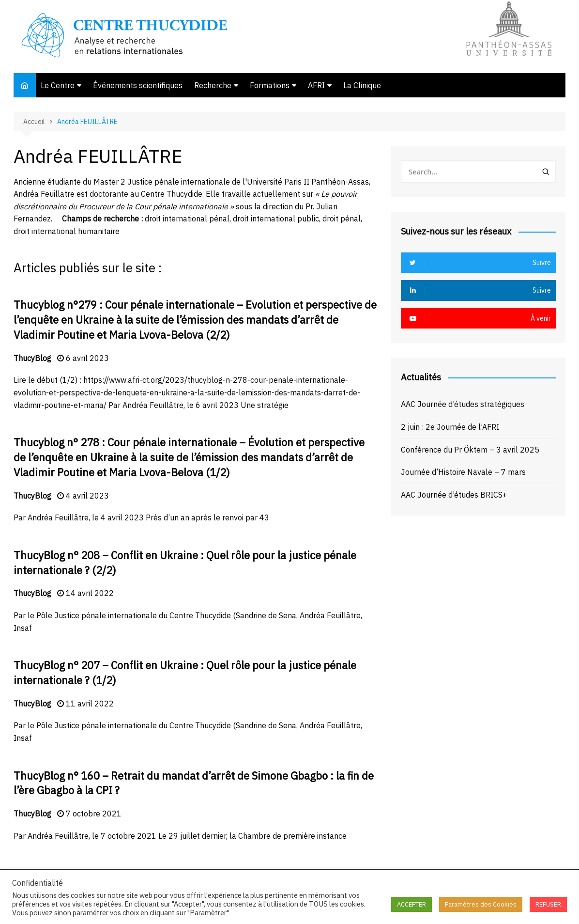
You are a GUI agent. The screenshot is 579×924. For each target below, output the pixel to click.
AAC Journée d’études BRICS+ (454, 495)
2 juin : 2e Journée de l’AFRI (450, 427)
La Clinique (362, 85)
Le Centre (58, 85)
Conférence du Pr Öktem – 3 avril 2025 (470, 450)
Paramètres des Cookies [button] (481, 904)
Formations (270, 85)
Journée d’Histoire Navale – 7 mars (463, 472)
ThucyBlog (32, 358)
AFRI (316, 85)
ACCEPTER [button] (411, 904)
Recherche (213, 85)
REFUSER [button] (548, 904)
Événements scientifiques (138, 85)
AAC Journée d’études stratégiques (463, 404)
